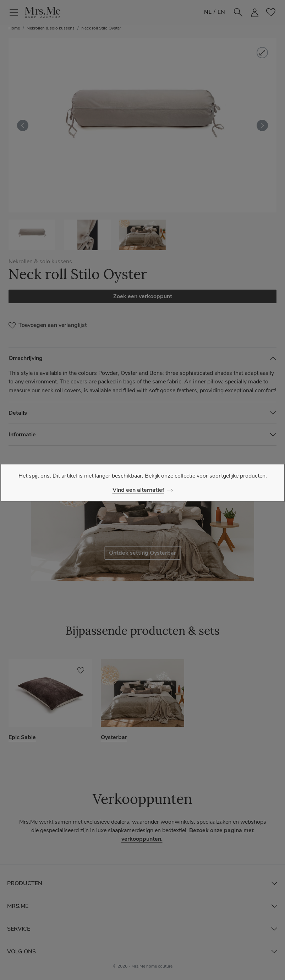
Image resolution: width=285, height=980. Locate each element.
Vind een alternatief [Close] (138, 490)
